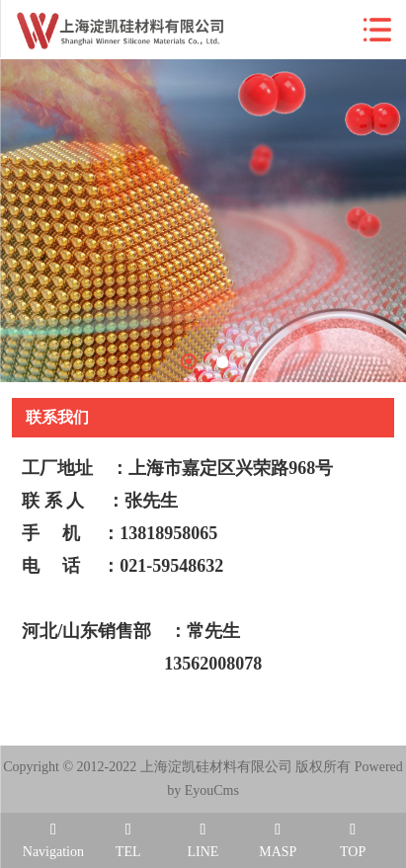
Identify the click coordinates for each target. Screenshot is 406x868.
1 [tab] (189, 361)
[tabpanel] (203, 221)
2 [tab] (222, 362)
